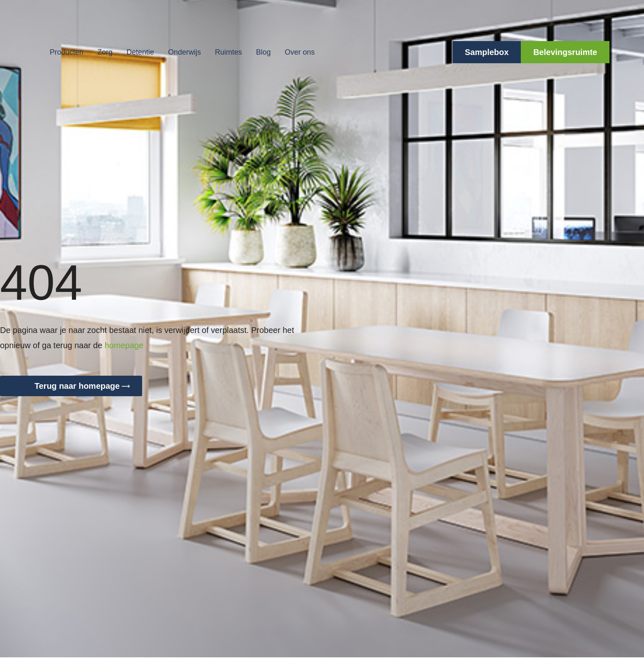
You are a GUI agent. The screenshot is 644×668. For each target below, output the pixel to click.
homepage (124, 345)
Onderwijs (184, 52)
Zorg (105, 52)
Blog (263, 52)
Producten (67, 52)
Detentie (140, 52)
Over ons (300, 52)
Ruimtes (228, 52)
